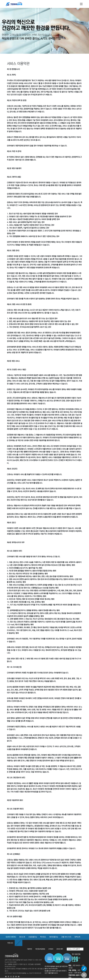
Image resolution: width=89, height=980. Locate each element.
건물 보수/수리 (66, 937)
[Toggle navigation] (81, 4)
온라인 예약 (60, 949)
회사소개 (22, 937)
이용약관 (30, 949)
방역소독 (77, 937)
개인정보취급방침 (40, 949)
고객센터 (51, 949)
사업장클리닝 (33, 937)
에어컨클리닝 (54, 937)
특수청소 (43, 937)
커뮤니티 (10, 943)
